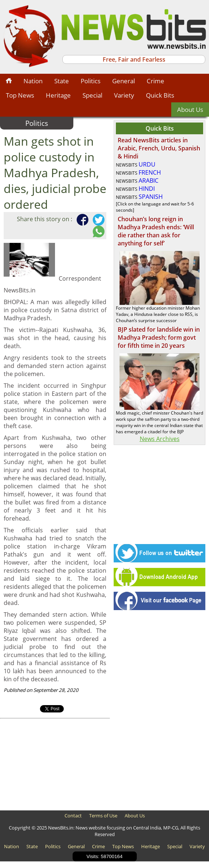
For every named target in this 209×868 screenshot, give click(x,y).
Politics (91, 81)
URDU (147, 164)
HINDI (147, 189)
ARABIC (148, 180)
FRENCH (150, 172)
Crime (155, 81)
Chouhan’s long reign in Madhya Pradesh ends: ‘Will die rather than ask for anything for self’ (156, 231)
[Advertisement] (55, 765)
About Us (190, 110)
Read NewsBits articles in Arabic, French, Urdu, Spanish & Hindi (159, 148)
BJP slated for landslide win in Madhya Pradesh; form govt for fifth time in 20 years (159, 338)
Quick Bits (160, 95)
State (62, 81)
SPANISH (151, 197)
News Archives (160, 439)
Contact (73, 816)
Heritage (58, 95)
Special (92, 95)
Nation (33, 81)
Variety (124, 95)
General (124, 81)
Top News (20, 95)
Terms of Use (103, 816)
